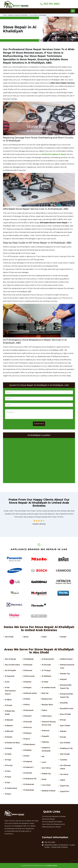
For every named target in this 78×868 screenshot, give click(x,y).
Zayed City (64, 786)
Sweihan (64, 760)
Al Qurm (27, 739)
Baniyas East (47, 699)
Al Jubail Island (11, 788)
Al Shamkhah (29, 790)
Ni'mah (63, 720)
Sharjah (63, 637)
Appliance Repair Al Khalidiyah (19, 15)
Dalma (44, 710)
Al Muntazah (28, 710)
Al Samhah (28, 773)
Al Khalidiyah (28, 659)
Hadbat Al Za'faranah (46, 749)
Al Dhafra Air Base (12, 743)
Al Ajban (8, 700)
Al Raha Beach (29, 744)
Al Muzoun (28, 727)
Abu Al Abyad (10, 659)
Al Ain (7, 682)
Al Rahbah (27, 750)
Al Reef (26, 756)
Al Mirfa (26, 705)
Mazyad (63, 679)
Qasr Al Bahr (65, 726)
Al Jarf (7, 783)
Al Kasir (8, 794)
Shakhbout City (66, 748)
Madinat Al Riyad (48, 791)
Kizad (44, 779)
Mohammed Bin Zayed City (67, 696)
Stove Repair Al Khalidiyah (40, 15)
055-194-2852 (52, 4)
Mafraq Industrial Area (67, 666)
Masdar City (65, 674)
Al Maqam (27, 688)
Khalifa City (46, 774)
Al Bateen (9, 726)
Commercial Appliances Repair (54, 816)
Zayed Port (65, 791)
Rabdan (63, 731)
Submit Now (39, 424)
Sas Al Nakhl (65, 743)
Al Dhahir (9, 748)
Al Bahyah (9, 720)
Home (5, 15)
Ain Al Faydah (10, 670)
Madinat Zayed (66, 659)
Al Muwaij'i (28, 722)
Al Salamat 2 (28, 767)
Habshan (45, 742)
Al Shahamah (29, 784)
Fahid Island (47, 716)
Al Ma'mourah (29, 676)
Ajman (26, 637)
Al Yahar (45, 682)
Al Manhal (27, 682)
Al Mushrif (27, 716)
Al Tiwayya (46, 670)
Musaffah (64, 703)
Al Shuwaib (46, 665)
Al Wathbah (46, 676)
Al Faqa (8, 760)
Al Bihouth (9, 731)
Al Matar (27, 699)
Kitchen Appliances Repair (52, 822)
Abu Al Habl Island (12, 665)
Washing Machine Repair (51, 827)
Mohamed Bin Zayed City (66, 687)
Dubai (44, 637)
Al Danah (9, 737)
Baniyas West (47, 705)
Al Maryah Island (30, 693)
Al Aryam (9, 705)
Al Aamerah (10, 676)
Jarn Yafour (46, 768)
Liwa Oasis (46, 785)
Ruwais (63, 737)
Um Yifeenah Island (65, 767)
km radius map (39, 460)
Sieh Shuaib (65, 754)
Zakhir (63, 780)
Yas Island (64, 774)
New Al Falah (65, 714)
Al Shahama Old (30, 779)
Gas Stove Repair (48, 819)
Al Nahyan (27, 733)
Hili (43, 757)
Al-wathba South (49, 688)
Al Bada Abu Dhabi (10, 713)
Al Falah (8, 754)
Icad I (44, 762)
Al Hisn (8, 771)
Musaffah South (67, 708)
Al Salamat (28, 762)
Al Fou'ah (9, 765)
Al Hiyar (8, 777)
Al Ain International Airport (10, 691)
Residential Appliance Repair (54, 154)
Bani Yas (45, 693)
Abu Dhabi (9, 637)
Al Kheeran (28, 670)
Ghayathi (45, 736)
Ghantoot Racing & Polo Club (49, 723)
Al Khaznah (28, 665)
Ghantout (46, 731)
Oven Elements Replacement (53, 824)
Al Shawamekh (48, 659)
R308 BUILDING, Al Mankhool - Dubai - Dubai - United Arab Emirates (60, 846)
